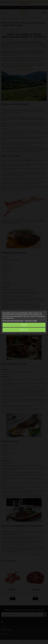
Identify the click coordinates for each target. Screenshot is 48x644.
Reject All (24, 330)
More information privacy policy (13, 321)
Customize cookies (31, 321)
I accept (24, 325)
